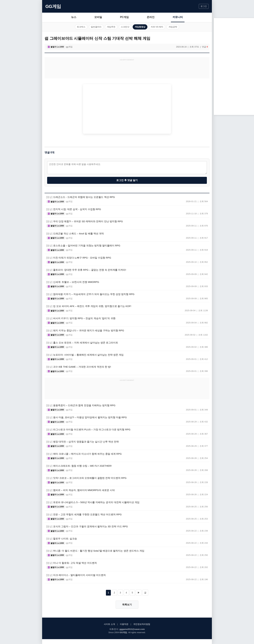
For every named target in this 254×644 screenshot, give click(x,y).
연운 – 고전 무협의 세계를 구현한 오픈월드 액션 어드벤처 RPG (84, 514)
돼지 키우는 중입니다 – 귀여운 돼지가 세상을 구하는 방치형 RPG (85, 330)
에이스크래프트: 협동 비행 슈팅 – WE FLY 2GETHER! (79, 466)
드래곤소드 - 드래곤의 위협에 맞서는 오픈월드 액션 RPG (81, 197)
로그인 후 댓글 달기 (127, 180)
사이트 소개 (109, 624)
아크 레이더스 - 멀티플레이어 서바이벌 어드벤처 (76, 575)
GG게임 (53, 6)
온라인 (151, 17)
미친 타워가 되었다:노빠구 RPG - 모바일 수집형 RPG (79, 258)
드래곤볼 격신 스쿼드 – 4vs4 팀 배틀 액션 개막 (75, 233)
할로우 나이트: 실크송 (62, 539)
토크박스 (81, 27)
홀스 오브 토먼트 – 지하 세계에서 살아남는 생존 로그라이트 (82, 343)
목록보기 (127, 605)
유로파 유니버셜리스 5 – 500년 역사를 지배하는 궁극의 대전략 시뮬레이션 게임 (93, 502)
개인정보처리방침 (142, 624)
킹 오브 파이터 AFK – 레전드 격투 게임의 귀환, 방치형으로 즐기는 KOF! (89, 306)
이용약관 (124, 624)
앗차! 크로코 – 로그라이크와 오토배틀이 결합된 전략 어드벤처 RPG (86, 478)
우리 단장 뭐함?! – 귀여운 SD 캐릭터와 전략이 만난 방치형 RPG (84, 221)
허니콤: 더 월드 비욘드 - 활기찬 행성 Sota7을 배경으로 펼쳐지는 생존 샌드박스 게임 (95, 551)
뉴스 (74, 17)
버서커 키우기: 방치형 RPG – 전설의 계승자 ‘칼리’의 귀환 (81, 318)
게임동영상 (140, 27)
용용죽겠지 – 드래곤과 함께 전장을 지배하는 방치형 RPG (81, 405)
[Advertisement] (127, 70)
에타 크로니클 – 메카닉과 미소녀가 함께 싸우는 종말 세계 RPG (84, 454)
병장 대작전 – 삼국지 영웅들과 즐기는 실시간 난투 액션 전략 (82, 442)
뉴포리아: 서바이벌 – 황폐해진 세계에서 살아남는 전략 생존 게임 (85, 355)
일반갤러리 (96, 27)
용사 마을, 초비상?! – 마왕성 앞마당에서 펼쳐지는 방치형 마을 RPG (87, 417)
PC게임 (124, 17)
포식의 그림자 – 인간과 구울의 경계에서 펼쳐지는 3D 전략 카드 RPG (87, 526)
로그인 (204, 6)
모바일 (98, 17)
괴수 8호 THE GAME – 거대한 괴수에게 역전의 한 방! (79, 367)
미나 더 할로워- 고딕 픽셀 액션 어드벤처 (72, 563)
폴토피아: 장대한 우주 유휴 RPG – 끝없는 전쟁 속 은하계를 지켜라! (86, 270)
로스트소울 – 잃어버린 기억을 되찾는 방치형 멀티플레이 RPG (83, 245)
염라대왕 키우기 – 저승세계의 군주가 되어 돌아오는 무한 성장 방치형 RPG (90, 294)
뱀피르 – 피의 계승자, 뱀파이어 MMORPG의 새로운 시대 (80, 490)
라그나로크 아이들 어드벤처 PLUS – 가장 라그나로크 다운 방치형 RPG (88, 429)
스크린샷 (125, 27)
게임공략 (173, 27)
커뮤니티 (178, 17)
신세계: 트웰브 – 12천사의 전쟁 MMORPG (73, 282)
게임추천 (111, 27)
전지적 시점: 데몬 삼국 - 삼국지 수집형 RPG (74, 209)
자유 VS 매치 (157, 27)
